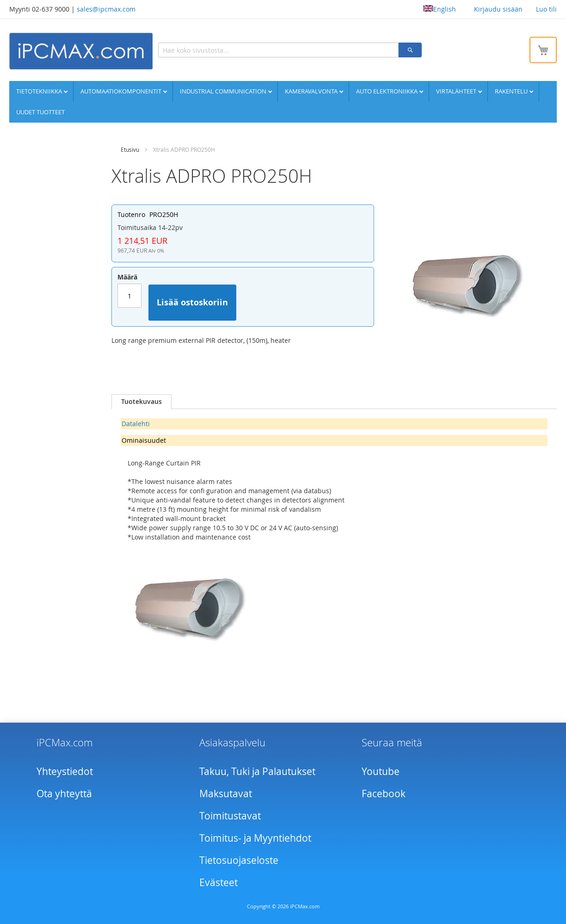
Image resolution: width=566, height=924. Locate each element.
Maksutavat (226, 794)
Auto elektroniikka (388, 91)
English (440, 9)
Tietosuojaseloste (239, 860)
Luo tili (546, 9)
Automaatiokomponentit (122, 91)
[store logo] (81, 51)
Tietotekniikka (40, 91)
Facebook (384, 794)
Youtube (381, 771)
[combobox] (278, 50)
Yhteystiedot (65, 771)
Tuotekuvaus (141, 401)
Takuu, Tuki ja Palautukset (257, 771)
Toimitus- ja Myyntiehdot (255, 838)
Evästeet (218, 882)
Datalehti (136, 424)
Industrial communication (224, 91)
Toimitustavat (230, 816)
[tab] (141, 402)
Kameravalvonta (312, 91)
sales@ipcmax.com (106, 9)
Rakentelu (512, 91)
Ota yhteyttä (64, 794)
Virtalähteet (457, 91)
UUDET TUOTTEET (40, 112)
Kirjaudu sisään (498, 9)
